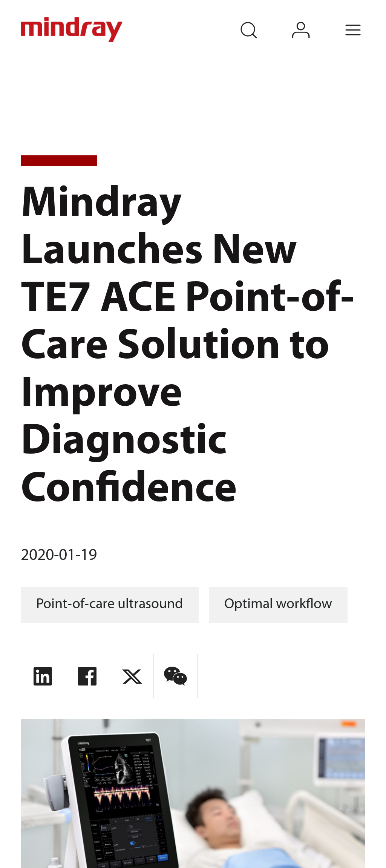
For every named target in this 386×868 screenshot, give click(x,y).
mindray (73, 30)
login (312, 20)
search (259, 20)
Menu (364, 20)
